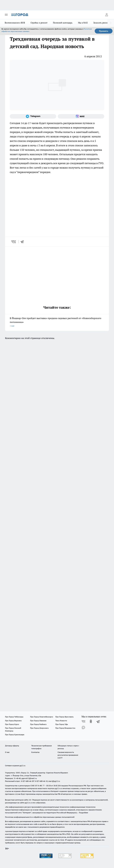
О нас (7, 752)
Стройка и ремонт (39, 23)
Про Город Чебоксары (14, 717)
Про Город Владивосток (65, 728)
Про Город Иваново (38, 721)
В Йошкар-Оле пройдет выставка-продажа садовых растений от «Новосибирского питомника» (57, 322)
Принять (104, 31)
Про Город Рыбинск (38, 724)
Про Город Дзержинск (39, 728)
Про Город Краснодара (15, 735)
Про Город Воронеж (13, 721)
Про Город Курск (12, 724)
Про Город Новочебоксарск (42, 717)
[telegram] (23, 242)
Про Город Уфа (62, 724)
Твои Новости (61, 721)
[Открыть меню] (6, 15)
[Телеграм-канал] (33, 116)
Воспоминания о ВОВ (15, 23)
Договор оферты (12, 746)
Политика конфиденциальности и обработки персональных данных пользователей (40, 817)
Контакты (35, 752)
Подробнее (83, 813)
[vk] (14, 242)
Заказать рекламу (102, 23)
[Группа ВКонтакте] (83, 721)
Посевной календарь (63, 23)
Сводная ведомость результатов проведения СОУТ (68, 755)
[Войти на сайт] (107, 15)
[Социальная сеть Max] (81, 116)
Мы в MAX (83, 23)
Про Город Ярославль (64, 717)
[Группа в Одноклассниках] (91, 721)
